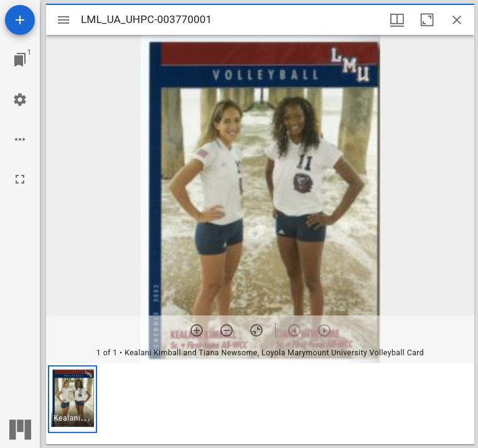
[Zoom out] (227, 330)
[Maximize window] (427, 20)
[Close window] (457, 20)
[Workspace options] (20, 139)
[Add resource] (20, 20)
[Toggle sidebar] (63, 20)
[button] (73, 399)
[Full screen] (20, 179)
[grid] (260, 404)
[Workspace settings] (20, 100)
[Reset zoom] (256, 330)
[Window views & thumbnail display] (397, 20)
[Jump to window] (20, 60)
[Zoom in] (197, 330)
